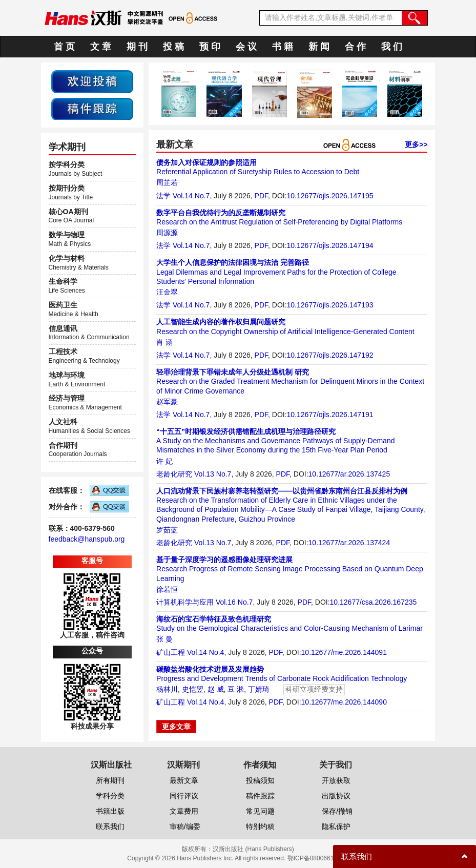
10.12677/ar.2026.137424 (349, 543)
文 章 (101, 47)
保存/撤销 (337, 811)
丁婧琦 (259, 689)
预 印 (210, 47)
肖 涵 (164, 342)
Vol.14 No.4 (205, 652)
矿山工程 (171, 652)
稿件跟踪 (260, 796)
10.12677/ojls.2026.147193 (330, 305)
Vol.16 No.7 (234, 602)
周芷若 (167, 182)
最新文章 (184, 780)
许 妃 (164, 461)
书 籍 (283, 47)
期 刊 (137, 47)
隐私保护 (336, 826)
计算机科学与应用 (185, 602)
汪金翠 (167, 292)
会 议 (246, 47)
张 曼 (164, 639)
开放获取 (336, 780)
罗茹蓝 (167, 530)
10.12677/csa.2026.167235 (374, 602)
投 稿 (173, 47)
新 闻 (319, 47)
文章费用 (184, 811)
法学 (163, 196)
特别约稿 (260, 826)
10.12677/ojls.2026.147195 (330, 196)
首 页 (64, 47)
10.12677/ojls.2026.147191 (330, 415)
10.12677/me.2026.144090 (344, 702)
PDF (261, 196)
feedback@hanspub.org (87, 539)
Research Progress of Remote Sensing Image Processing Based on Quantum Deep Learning (290, 569)
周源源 (167, 233)
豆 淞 (236, 689)
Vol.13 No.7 (213, 474)
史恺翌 (193, 689)
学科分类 (110, 796)
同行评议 (184, 796)
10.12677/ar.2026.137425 (349, 474)
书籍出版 (110, 811)
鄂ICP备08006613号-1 (318, 858)
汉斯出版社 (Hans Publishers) (253, 849)
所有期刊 (110, 780)
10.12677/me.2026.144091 (344, 652)
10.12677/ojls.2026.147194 (330, 245)
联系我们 (110, 826)
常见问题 (260, 811)
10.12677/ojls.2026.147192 (330, 355)
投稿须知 (260, 780)
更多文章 (176, 727)
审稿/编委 (185, 826)
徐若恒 (167, 589)
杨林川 (167, 689)
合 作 (355, 47)
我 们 (392, 47)
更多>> (416, 144)
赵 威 (216, 689)
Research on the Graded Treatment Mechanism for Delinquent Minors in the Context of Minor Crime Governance (290, 381)
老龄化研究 (174, 474)
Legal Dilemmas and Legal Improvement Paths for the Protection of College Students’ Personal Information (276, 272)
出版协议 (336, 796)
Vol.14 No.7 (191, 196)
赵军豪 (167, 402)
